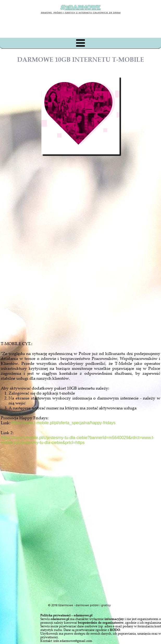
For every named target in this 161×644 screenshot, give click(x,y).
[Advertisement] (85, 274)
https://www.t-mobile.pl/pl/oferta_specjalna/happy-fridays (63, 423)
